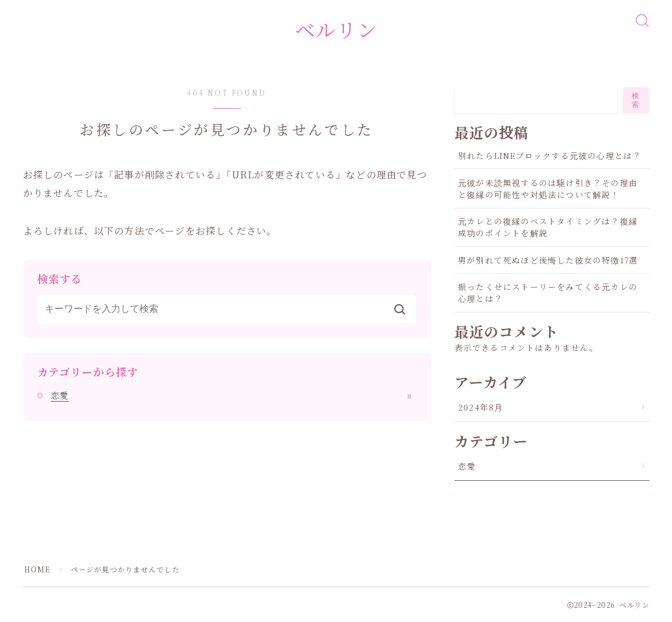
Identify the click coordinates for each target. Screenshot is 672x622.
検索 (637, 100)
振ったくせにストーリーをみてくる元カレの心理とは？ (548, 292)
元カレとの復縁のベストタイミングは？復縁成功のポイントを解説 (548, 227)
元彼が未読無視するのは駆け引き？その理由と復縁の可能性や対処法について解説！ (548, 188)
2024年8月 (481, 407)
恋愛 (231, 395)
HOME (38, 569)
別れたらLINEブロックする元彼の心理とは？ (550, 155)
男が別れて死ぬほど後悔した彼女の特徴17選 (548, 260)
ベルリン (336, 29)
